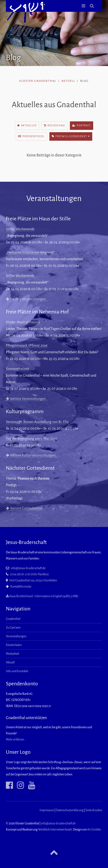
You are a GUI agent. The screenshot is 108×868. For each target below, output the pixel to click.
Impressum (47, 810)
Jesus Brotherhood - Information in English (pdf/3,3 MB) (42, 596)
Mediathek (12, 654)
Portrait (82, 125)
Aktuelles (27, 125)
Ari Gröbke (94, 830)
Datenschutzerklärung (70, 810)
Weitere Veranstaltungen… (27, 299)
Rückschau (54, 125)
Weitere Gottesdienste (24, 508)
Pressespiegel (31, 136)
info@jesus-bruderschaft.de (28, 568)
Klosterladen (14, 645)
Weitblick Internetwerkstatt (55, 830)
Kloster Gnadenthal (38, 81)
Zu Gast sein (13, 628)
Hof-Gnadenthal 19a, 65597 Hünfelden (33, 580)
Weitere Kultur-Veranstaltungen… (32, 455)
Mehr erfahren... (16, 740)
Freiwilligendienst (71, 136)
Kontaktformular (21, 587)
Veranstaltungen (16, 636)
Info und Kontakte (17, 671)
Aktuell (68, 81)
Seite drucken (94, 810)
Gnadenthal (13, 619)
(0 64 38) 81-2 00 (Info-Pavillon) (29, 574)
